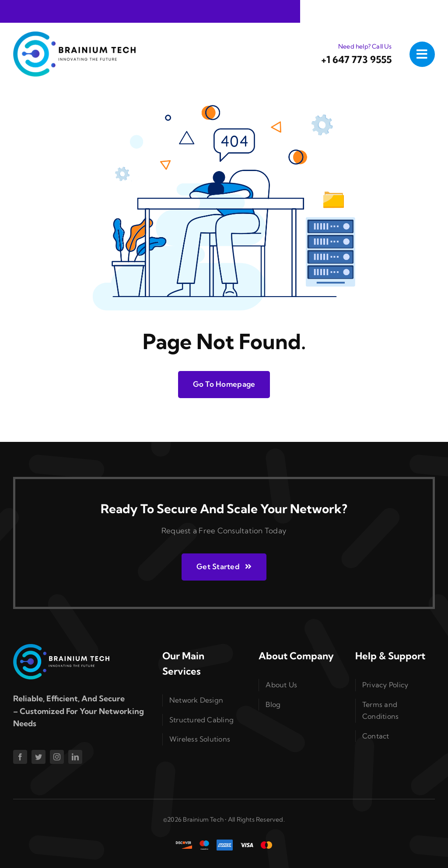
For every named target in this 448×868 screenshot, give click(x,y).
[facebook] (20, 757)
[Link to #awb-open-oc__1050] (422, 54)
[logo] (74, 35)
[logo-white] (61, 648)
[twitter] (38, 757)
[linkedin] (75, 757)
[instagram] (57, 757)
